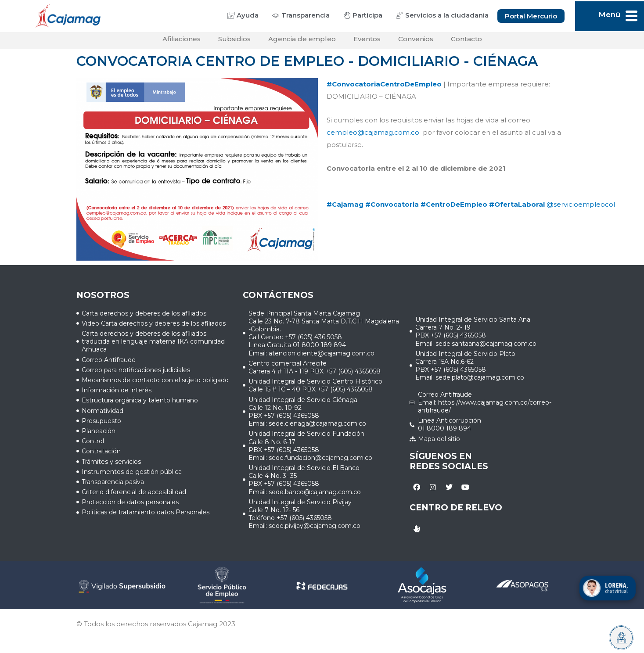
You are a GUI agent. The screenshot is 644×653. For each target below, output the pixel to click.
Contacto (466, 41)
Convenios (416, 41)
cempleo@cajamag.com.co (373, 135)
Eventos (367, 41)
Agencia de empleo (302, 41)
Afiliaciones (182, 41)
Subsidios (234, 41)
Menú (609, 14)
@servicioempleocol (581, 207)
